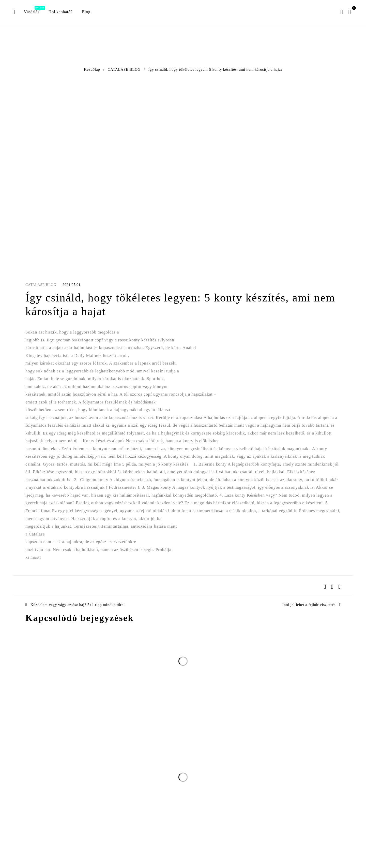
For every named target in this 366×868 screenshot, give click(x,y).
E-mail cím (157, 755)
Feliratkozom (272, 765)
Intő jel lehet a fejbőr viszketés (309, 605)
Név (203, 755)
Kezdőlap (92, 69)
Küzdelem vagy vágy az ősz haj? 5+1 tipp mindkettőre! (78, 605)
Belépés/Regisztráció (341, 12)
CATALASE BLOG (124, 69)
